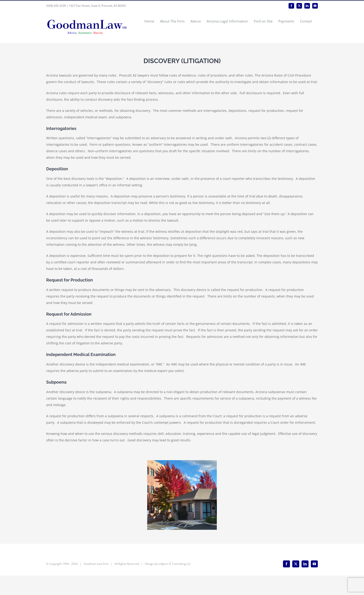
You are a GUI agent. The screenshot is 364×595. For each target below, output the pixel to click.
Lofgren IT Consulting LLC (175, 583)
